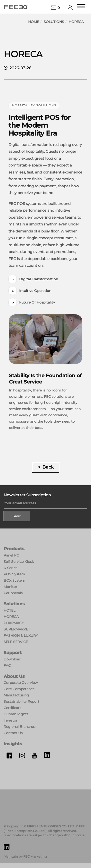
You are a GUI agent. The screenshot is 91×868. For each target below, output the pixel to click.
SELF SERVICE (16, 642)
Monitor (10, 587)
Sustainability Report (21, 702)
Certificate (12, 708)
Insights (13, 744)
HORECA (76, 22)
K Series (10, 568)
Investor (11, 720)
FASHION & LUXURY (21, 636)
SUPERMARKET (17, 629)
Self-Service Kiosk (19, 562)
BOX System (14, 580)
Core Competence (19, 689)
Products (14, 549)
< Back (46, 467)
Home (34, 22)
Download (12, 659)
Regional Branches (20, 727)
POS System (14, 574)
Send (17, 516)
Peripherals (13, 593)
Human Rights (16, 714)
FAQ (7, 665)
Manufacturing (16, 695)
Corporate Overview (21, 683)
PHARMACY (14, 623)
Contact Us (13, 733)
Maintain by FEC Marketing (25, 856)
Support (13, 653)
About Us (14, 676)
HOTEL (9, 610)
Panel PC (11, 555)
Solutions (54, 22)
